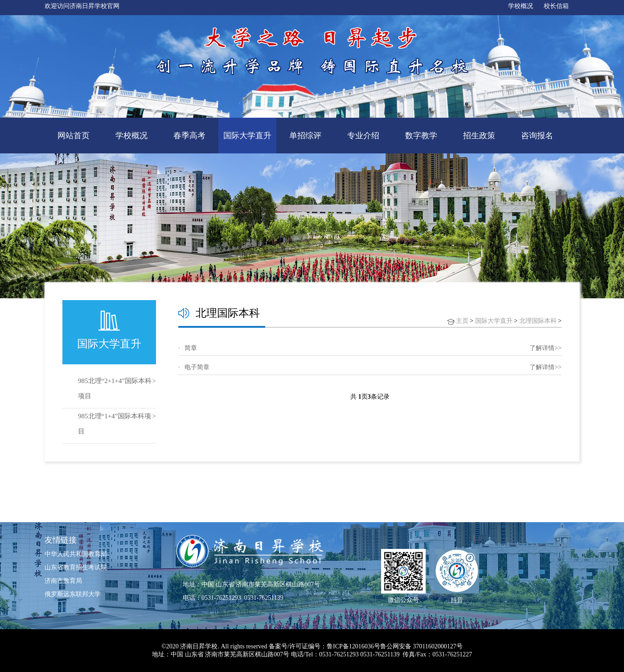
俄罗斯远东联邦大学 (73, 594)
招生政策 (479, 136)
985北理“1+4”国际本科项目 (115, 424)
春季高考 (189, 136)
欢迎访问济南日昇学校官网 (82, 6)
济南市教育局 (63, 581)
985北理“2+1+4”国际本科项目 (115, 388)
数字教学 (421, 136)
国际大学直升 (247, 136)
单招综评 (305, 136)
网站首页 (74, 136)
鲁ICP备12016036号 (353, 646)
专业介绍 (363, 136)
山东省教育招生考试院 (76, 567)
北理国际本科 (538, 321)
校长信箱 (556, 6)
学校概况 (521, 6)
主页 (462, 321)
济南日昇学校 (199, 646)
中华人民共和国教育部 (76, 554)
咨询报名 (537, 136)
